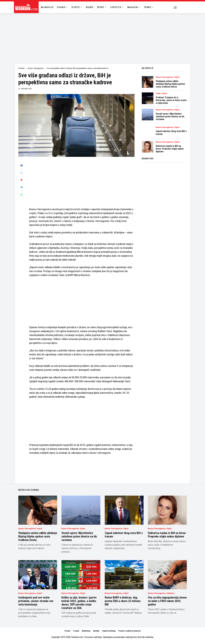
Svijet (158, 93)
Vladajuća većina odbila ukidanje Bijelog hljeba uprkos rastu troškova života (170, 84)
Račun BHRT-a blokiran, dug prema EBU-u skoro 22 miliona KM (123, 601)
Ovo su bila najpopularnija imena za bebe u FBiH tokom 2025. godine (167, 601)
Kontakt (96, 631)
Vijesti (177, 77)
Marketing (86, 631)
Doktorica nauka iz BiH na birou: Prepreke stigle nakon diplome (170, 149)
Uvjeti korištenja (109, 631)
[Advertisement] (103, 35)
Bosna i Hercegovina (36, 68)
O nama (76, 631)
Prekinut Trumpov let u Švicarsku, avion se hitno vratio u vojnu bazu (171, 100)
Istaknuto (170, 593)
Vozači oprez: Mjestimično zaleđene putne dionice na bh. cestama (170, 116)
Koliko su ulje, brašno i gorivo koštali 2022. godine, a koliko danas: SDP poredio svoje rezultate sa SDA (79, 603)
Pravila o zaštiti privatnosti (130, 631)
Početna (21, 68)
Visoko (67, 631)
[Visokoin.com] (27, 7)
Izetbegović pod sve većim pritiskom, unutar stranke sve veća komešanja (36, 601)
